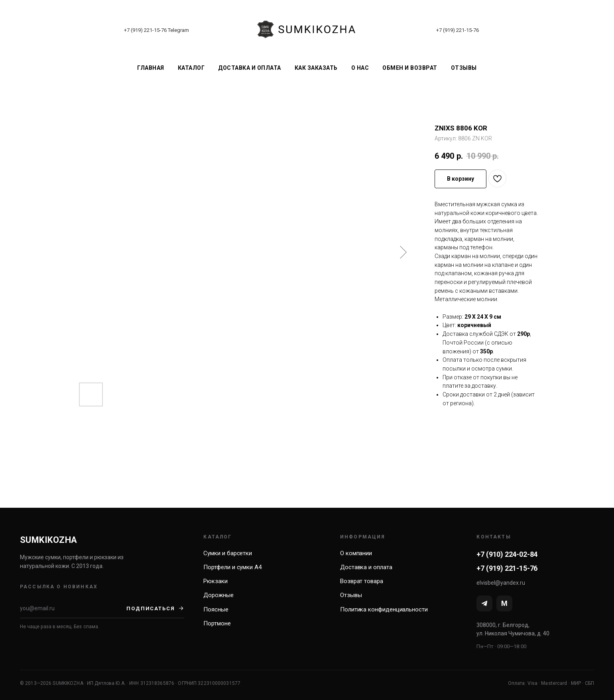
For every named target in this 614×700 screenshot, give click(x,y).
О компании (356, 553)
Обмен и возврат (410, 68)
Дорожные (218, 595)
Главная (151, 68)
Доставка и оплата (250, 68)
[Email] (73, 608)
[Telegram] (484, 603)
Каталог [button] (191, 68)
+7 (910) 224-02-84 (507, 554)
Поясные (216, 609)
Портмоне (217, 623)
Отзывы (464, 68)
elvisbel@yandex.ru (501, 583)
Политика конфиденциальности (384, 609)
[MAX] (504, 603)
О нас (360, 68)
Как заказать (316, 68)
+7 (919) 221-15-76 (145, 30)
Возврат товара (362, 581)
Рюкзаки (215, 581)
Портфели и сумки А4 (232, 567)
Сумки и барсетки (228, 553)
